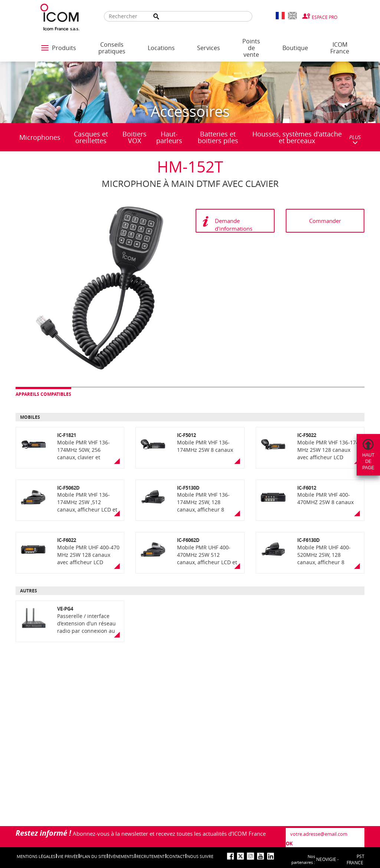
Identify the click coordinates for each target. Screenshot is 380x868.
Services (209, 48)
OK (289, 844)
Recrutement (150, 856)
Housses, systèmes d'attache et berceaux (297, 137)
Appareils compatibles (43, 394)
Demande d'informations (234, 225)
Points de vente (251, 48)
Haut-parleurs (169, 137)
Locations (161, 48)
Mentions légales (36, 856)
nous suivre (200, 856)
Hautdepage (368, 461)
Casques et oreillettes (91, 137)
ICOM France (340, 48)
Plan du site (93, 856)
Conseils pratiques (112, 48)
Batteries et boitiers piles (218, 137)
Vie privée (68, 856)
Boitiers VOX (135, 137)
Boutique (295, 48)
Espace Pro (325, 17)
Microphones (40, 137)
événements (121, 856)
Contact (176, 856)
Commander (325, 221)
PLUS (355, 139)
